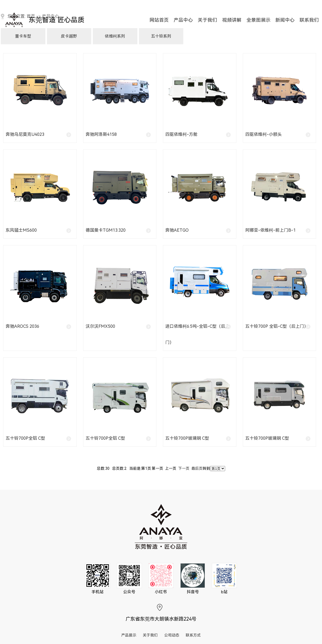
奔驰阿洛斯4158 (101, 134)
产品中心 (183, 20)
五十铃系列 (161, 36)
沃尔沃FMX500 (100, 326)
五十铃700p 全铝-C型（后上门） (277, 326)
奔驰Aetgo (177, 230)
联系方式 (193, 635)
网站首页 (159, 20)
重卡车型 (23, 36)
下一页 (184, 468)
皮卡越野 (69, 36)
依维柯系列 (115, 36)
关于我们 (207, 20)
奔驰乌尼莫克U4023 (25, 134)
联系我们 (309, 20)
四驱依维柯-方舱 (181, 134)
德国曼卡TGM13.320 (106, 230)
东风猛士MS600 (21, 230)
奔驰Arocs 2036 (22, 326)
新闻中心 (285, 20)
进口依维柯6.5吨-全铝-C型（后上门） (197, 334)
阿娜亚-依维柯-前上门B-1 (270, 230)
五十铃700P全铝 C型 (25, 438)
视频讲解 (232, 20)
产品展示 (129, 635)
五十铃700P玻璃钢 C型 (187, 438)
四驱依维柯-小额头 (264, 134)
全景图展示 (258, 20)
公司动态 (172, 635)
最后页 (197, 468)
